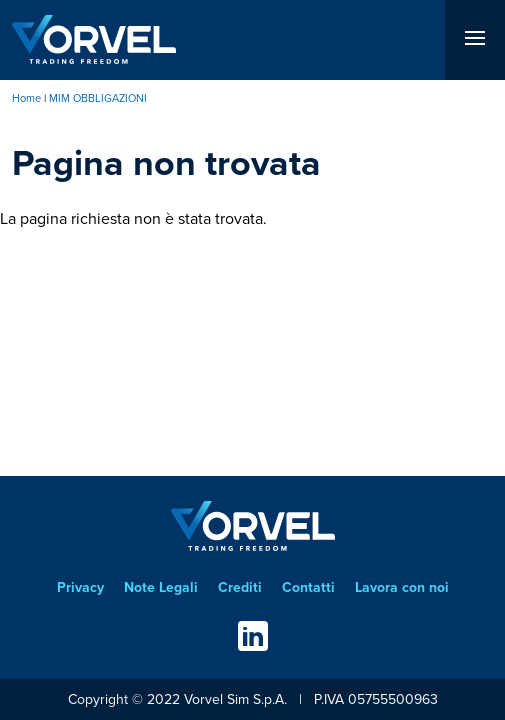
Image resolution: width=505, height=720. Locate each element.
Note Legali (161, 587)
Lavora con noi (402, 587)
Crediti (240, 587)
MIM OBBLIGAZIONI (98, 98)
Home (26, 98)
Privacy (80, 587)
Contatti (308, 587)
